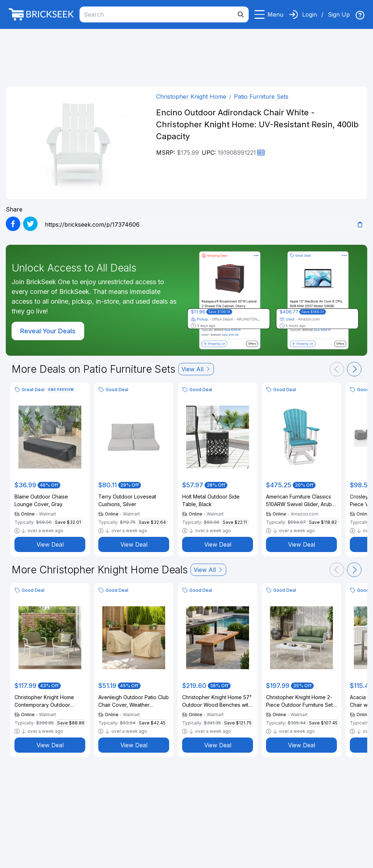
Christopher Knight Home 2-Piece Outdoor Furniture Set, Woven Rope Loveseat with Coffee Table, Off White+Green (300, 701)
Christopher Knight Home (191, 97)
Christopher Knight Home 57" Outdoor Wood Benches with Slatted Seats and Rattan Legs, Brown (217, 701)
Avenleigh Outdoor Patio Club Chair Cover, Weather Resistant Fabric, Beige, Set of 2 (134, 701)
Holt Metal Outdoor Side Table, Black (211, 500)
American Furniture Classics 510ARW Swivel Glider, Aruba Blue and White (300, 501)
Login (310, 14)
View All (196, 369)
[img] (360, 15)
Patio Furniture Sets (261, 97)
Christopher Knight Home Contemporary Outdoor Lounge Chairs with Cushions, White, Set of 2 (49, 701)
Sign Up (339, 14)
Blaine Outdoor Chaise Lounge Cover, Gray (41, 500)
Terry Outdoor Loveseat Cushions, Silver (127, 500)
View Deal (50, 544)
